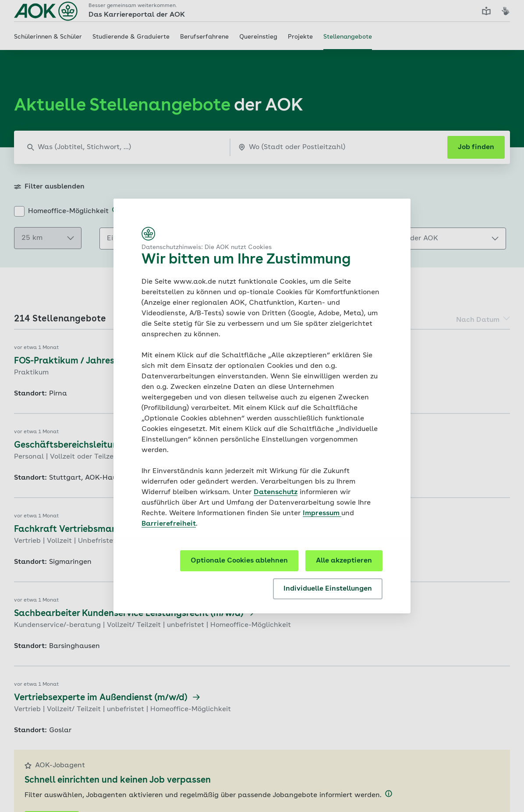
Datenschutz (276, 492)
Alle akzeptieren (344, 561)
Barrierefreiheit (169, 524)
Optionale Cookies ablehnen (239, 561)
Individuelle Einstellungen (328, 589)
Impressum (322, 513)
